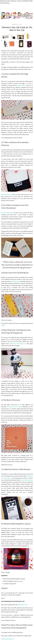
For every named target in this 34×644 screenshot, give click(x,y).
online (3, 325)
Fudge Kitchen (21, 86)
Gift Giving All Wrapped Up (18, 344)
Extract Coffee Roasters (26, 480)
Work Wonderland (6, 213)
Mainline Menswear (7, 195)
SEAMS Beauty (15, 282)
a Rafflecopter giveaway (8, 639)
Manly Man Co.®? (23, 605)
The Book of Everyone (13, 407)
